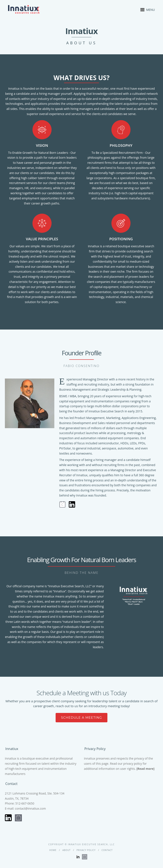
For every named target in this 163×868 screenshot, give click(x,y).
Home (53, 850)
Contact (107, 850)
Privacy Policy (86, 850)
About (66, 850)
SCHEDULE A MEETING (81, 718)
